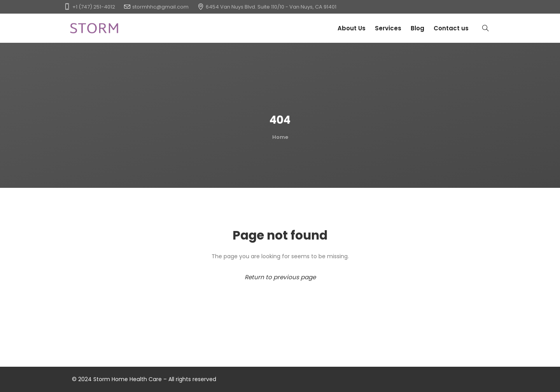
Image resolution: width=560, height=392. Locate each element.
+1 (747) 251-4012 (94, 7)
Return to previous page (280, 277)
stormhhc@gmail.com (160, 7)
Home (280, 137)
